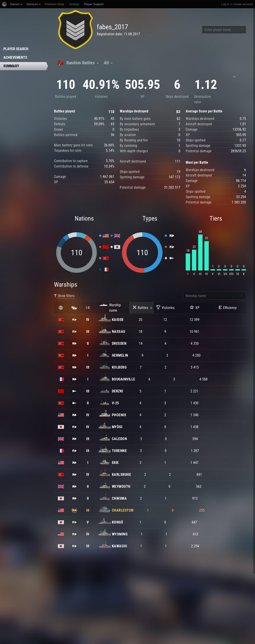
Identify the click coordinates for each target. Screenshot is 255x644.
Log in (225, 4)
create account (243, 4)
